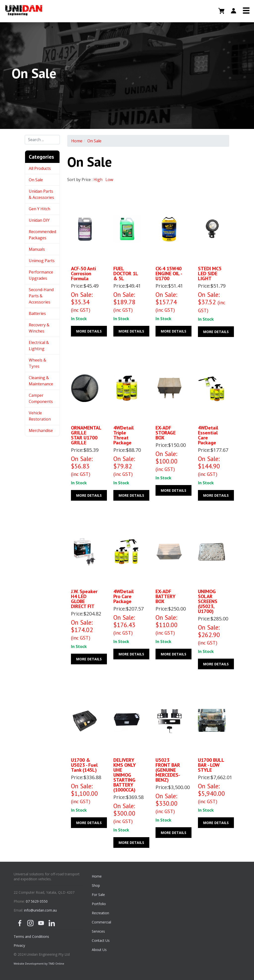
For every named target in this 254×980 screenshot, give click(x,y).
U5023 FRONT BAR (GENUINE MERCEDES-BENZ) (168, 770)
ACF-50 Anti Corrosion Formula (83, 274)
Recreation (100, 913)
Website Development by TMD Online (39, 964)
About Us (99, 950)
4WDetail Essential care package (208, 435)
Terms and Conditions (31, 936)
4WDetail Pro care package (124, 596)
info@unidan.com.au (40, 910)
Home (77, 141)
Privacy (19, 945)
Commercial (101, 922)
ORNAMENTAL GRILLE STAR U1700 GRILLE (86, 435)
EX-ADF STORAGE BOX (166, 433)
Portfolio (99, 904)
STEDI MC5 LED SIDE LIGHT (210, 274)
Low (109, 180)
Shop (96, 885)
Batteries (37, 313)
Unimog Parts (42, 261)
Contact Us (101, 940)
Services (98, 931)
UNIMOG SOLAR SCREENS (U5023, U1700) (208, 601)
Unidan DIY (39, 220)
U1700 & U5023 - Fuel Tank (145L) (84, 765)
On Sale (36, 180)
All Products (40, 168)
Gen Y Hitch (40, 209)
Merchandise (41, 430)
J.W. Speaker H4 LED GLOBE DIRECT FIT (84, 599)
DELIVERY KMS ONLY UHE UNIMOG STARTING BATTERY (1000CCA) (124, 775)
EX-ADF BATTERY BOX (165, 596)
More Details (89, 331)
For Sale (98, 895)
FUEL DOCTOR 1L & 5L (126, 274)
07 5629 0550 (37, 901)
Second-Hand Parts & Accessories (41, 296)
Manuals (37, 249)
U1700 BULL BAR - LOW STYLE (211, 765)
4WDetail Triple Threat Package (124, 435)
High (98, 180)
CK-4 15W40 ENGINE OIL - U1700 (169, 274)
